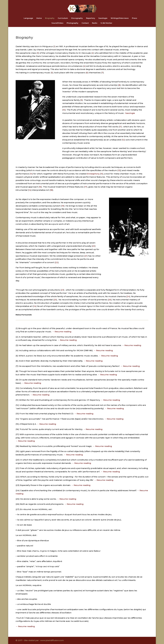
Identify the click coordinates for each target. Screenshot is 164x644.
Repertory (91, 18)
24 (128, 296)
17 (86, 187)
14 (31, 174)
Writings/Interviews (120, 18)
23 (62, 290)
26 (110, 300)
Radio (95, 23)
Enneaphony (93, 174)
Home (39, 18)
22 (57, 262)
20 (94, 246)
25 (55, 300)
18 (51, 190)
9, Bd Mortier (106, 23)
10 (64, 110)
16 (40, 187)
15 (102, 174)
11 (120, 127)
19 (63, 206)
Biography (50, 18)
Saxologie (103, 18)
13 (119, 170)
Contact (85, 23)
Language (28, 18)
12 (123, 140)
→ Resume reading (62, 332)
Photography (72, 23)
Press (135, 18)
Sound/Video (57, 23)
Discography (77, 18)
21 (86, 256)
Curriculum (63, 18)
